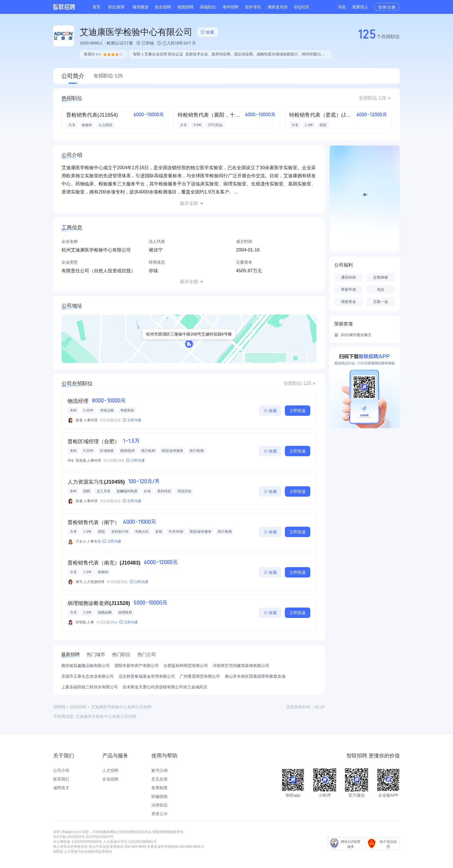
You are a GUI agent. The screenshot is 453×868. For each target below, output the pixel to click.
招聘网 (59, 707)
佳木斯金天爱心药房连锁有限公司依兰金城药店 (165, 687)
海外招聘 (231, 7)
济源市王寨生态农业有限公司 (88, 676)
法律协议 (159, 805)
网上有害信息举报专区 (70, 847)
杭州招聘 (78, 707)
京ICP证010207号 (100, 837)
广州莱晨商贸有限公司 (200, 676)
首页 (96, 7)
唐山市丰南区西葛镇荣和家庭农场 (255, 676)
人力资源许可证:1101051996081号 (130, 842)
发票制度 (159, 788)
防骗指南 (159, 796)
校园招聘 (185, 7)
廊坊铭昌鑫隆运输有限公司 (86, 666)
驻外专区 (253, 7)
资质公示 (159, 814)
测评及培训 (278, 7)
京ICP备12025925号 (69, 837)
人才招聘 (110, 770)
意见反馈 (159, 779)
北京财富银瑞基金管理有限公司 (147, 676)
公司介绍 (61, 770)
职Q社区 (302, 7)
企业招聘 (110, 779)
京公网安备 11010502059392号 (78, 842)
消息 (342, 7)
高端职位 (208, 7)
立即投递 (298, 411)
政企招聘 (163, 7)
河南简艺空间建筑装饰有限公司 (241, 666)
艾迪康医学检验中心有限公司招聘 (106, 716)
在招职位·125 (108, 76)
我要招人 (360, 7)
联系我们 (61, 779)
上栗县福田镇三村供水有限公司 (90, 687)
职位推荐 (116, 7)
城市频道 (140, 7)
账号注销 (159, 770)
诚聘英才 (61, 788)
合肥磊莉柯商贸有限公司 (186, 666)
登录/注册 (387, 7)
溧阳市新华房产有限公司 (137, 666)
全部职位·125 (373, 98)
